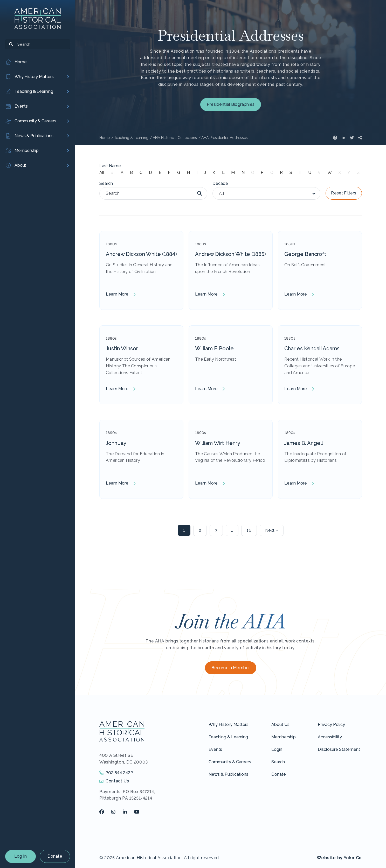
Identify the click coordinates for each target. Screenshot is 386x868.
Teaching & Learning (228, 737)
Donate (55, 856)
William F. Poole (214, 348)
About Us (280, 724)
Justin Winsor (122, 348)
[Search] (38, 44)
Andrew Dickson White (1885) (230, 254)
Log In (20, 856)
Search (278, 762)
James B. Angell (304, 443)
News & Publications (228, 774)
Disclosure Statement (339, 749)
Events (215, 749)
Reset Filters (344, 193)
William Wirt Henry (218, 443)
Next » (272, 530)
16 (249, 530)
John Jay (116, 443)
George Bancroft (305, 254)
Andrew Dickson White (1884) (141, 254)
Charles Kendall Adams (312, 348)
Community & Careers (230, 762)
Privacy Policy (331, 724)
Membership (284, 737)
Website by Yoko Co (339, 858)
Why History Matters (229, 724)
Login (277, 749)
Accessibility (330, 737)
